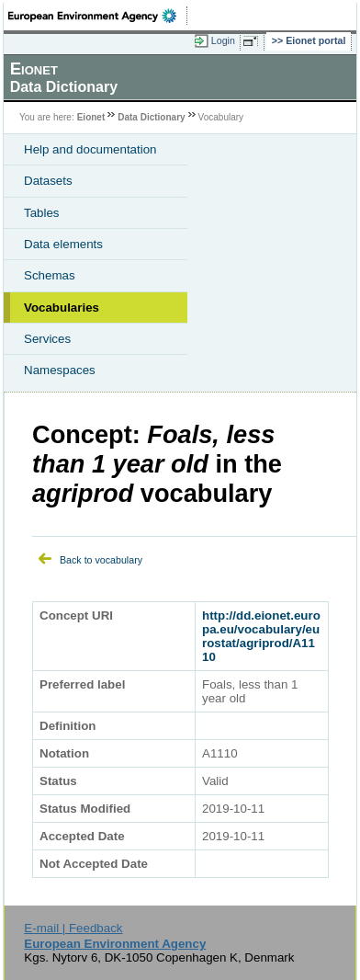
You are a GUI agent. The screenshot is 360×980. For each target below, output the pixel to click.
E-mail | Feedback (73, 928)
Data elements (63, 244)
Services (47, 339)
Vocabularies (62, 308)
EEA (98, 16)
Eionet (91, 117)
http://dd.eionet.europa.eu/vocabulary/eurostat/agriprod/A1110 (261, 636)
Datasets (48, 181)
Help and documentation (90, 149)
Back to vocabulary (101, 560)
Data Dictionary (151, 117)
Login (223, 40)
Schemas (50, 275)
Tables (42, 213)
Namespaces (60, 370)
